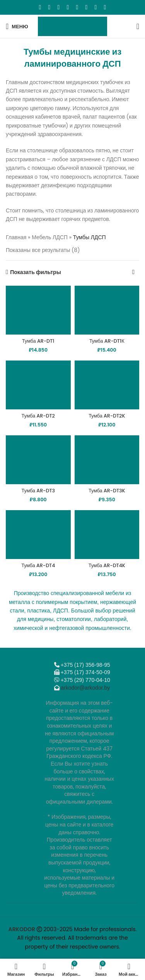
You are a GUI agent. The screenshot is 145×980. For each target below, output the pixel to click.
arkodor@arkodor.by (85, 688)
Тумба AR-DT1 (38, 341)
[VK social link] (87, 7)
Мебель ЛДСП (50, 237)
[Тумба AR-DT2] (38, 385)
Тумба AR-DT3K (107, 491)
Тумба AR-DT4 (38, 565)
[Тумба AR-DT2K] (107, 385)
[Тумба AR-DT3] (38, 460)
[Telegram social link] (96, 7)
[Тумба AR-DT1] (38, 310)
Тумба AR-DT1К (107, 341)
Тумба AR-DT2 (38, 416)
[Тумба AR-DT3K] (107, 460)
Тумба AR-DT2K (107, 416)
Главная (16, 237)
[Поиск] (138, 26)
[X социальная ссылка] (49, 7)
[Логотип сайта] (72, 26)
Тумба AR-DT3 (38, 491)
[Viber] (105, 7)
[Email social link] (59, 7)
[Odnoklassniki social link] (68, 7)
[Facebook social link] (40, 7)
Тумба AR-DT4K (107, 565)
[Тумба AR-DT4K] (107, 535)
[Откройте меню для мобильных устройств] (17, 26)
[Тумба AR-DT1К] (107, 310)
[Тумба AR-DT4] (38, 535)
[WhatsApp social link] (77, 7)
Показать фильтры (35, 272)
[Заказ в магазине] (133, 272)
